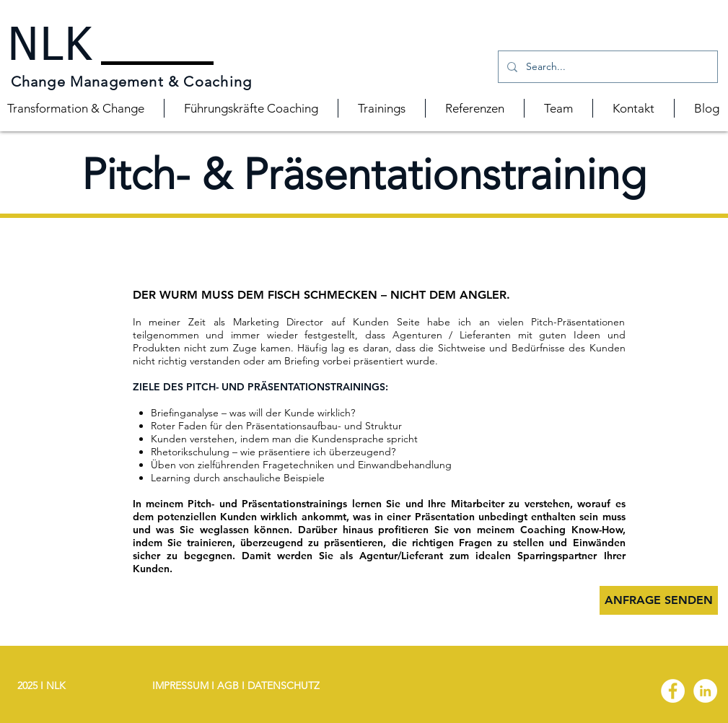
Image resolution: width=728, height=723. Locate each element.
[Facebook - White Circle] (673, 691)
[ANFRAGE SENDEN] (659, 600)
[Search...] (606, 67)
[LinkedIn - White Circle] (705, 691)
